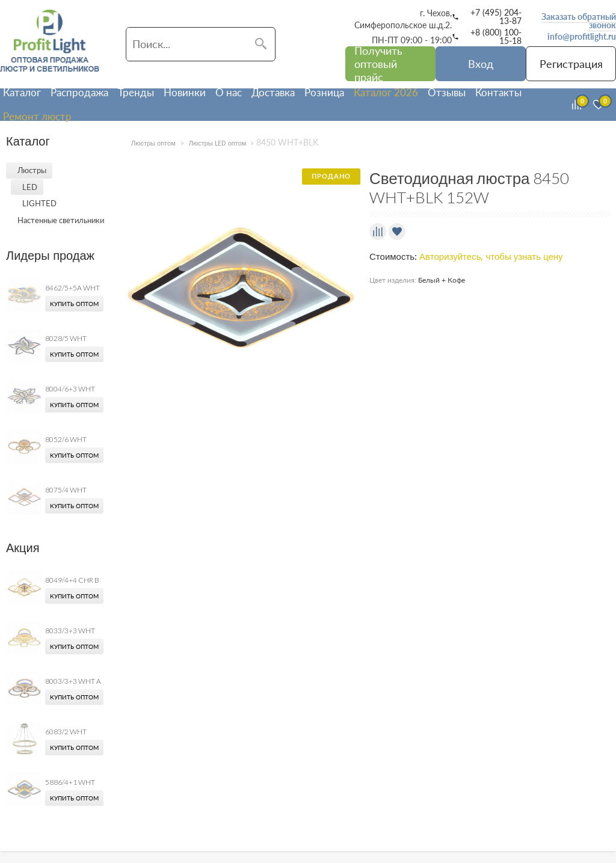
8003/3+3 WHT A (73, 681)
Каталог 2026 (386, 92)
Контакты (498, 92)
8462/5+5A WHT (72, 288)
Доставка (273, 92)
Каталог (22, 92)
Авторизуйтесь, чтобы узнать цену (491, 257)
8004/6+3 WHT (70, 389)
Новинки (185, 92)
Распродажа (79, 92)
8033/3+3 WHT (70, 631)
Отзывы (447, 92)
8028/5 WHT (66, 338)
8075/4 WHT (66, 490)
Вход (481, 64)
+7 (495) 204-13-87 (496, 17)
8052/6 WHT (66, 439)
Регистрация (571, 64)
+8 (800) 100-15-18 (496, 37)
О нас (229, 92)
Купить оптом (74, 304)
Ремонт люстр (37, 116)
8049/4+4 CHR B (72, 580)
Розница (324, 92)
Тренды (136, 92)
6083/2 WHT (66, 732)
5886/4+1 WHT (70, 782)
